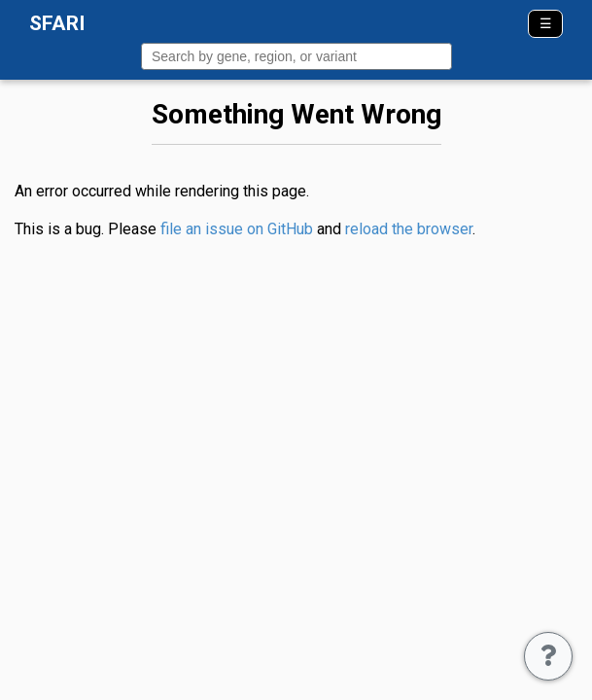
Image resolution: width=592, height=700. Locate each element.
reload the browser (409, 229)
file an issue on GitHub (237, 229)
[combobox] (296, 57)
